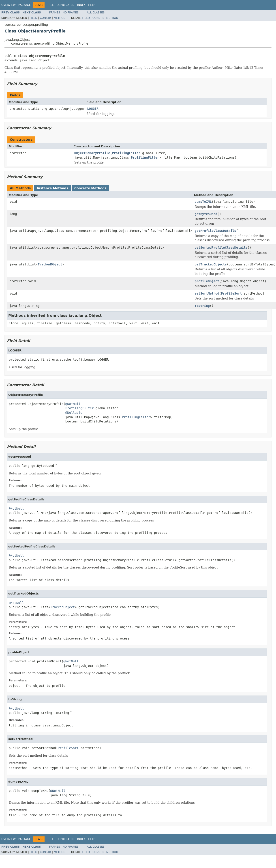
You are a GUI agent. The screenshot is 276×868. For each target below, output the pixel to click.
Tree (50, 5)
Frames (55, 13)
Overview (9, 5)
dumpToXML (203, 202)
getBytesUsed (206, 214)
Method (60, 18)
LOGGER (93, 109)
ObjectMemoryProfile (92, 153)
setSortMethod (207, 293)
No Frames (71, 13)
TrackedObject (50, 264)
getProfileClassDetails (215, 231)
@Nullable (74, 413)
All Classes (96, 13)
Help (92, 5)
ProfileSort (232, 293)
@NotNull (73, 404)
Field (33, 18)
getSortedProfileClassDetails (221, 248)
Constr (45, 18)
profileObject (207, 281)
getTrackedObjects (211, 264)
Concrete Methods (90, 188)
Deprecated (66, 5)
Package (25, 5)
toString (202, 306)
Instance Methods (52, 188)
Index (81, 5)
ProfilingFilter (126, 153)
